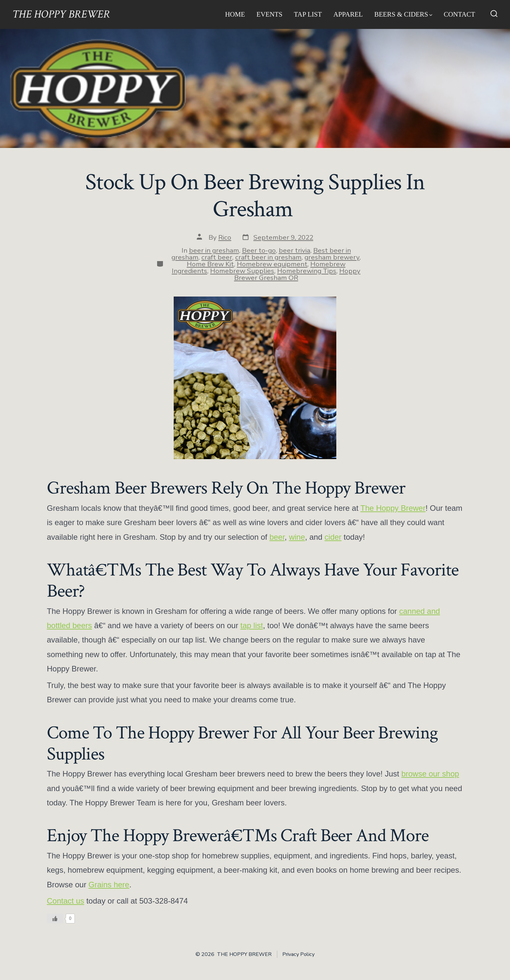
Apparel (348, 14)
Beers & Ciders (403, 14)
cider (333, 537)
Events (270, 14)
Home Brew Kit (210, 264)
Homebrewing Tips (307, 271)
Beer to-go (259, 250)
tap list (252, 625)
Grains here (109, 885)
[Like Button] (55, 919)
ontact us (68, 901)
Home (235, 14)
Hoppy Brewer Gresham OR (297, 274)
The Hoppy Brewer (393, 508)
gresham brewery (332, 257)
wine (297, 537)
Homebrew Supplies (242, 271)
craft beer (217, 257)
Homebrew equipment (272, 264)
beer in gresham (214, 250)
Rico (225, 237)
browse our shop (430, 774)
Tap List (308, 14)
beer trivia (295, 250)
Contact (459, 14)
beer (277, 537)
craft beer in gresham (268, 257)
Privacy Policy (298, 954)
